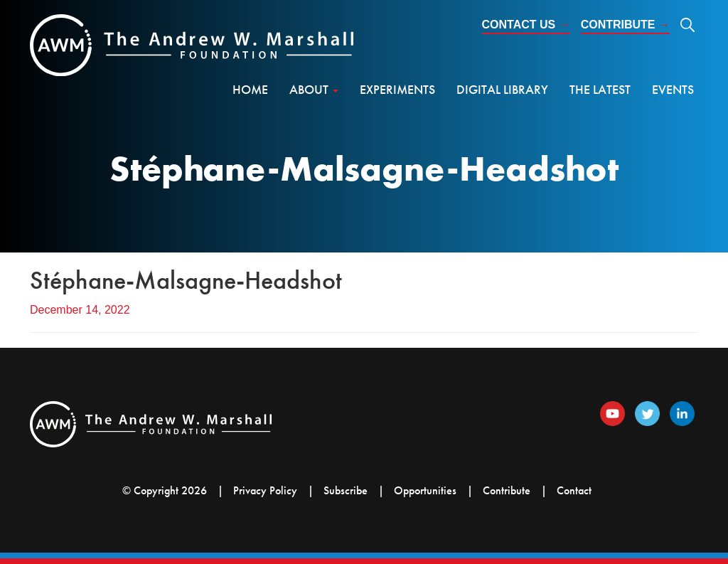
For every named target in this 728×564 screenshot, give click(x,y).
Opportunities (425, 490)
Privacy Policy (265, 490)
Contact (574, 490)
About (314, 89)
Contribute (625, 25)
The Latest (600, 89)
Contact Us (526, 25)
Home (250, 89)
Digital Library (502, 89)
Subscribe (346, 490)
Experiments (397, 89)
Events (673, 89)
